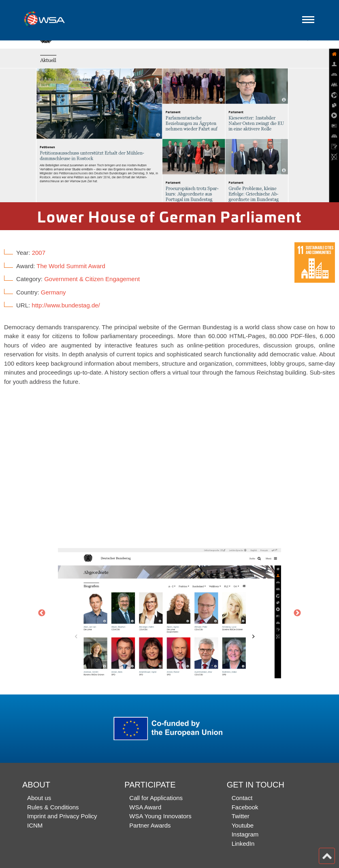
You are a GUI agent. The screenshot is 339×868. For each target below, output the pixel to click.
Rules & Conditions (53, 807)
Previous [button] (42, 613)
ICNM (35, 825)
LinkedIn (243, 844)
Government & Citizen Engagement (92, 279)
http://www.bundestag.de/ (66, 305)
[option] (169, 121)
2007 (39, 253)
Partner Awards (150, 825)
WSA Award (145, 807)
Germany (53, 292)
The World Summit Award (71, 266)
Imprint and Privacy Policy (62, 816)
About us (39, 798)
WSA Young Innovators (160, 816)
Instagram (245, 834)
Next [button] (297, 613)
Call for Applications (156, 798)
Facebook (245, 807)
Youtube (243, 825)
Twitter (241, 816)
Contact (242, 798)
